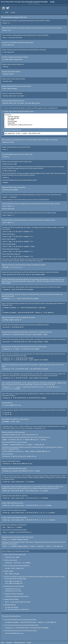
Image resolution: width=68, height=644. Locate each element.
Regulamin (9, 642)
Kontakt (29, 642)
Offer (7, 12)
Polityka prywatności (19, 642)
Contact (13, 12)
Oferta (3, 642)
